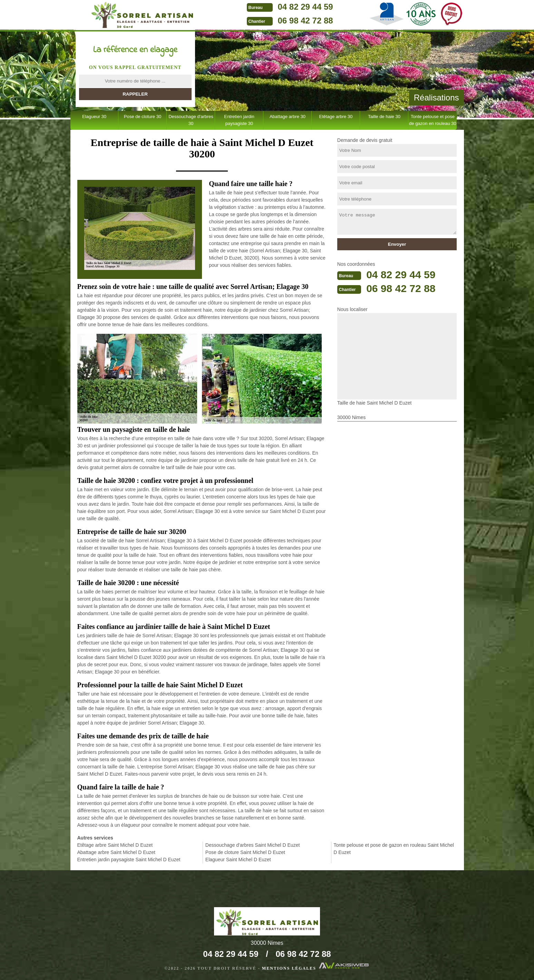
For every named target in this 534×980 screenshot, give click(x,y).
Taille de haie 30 (384, 117)
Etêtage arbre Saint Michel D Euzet (115, 845)
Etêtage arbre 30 (336, 117)
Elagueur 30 (94, 117)
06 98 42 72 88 (305, 21)
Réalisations (436, 98)
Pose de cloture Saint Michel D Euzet (245, 852)
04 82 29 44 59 (305, 7)
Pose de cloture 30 (143, 117)
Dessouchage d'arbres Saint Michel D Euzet (253, 845)
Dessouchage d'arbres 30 (191, 120)
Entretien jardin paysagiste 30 (239, 120)
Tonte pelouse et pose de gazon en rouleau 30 (433, 120)
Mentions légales (289, 968)
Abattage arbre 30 (288, 117)
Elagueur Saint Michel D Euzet (238, 860)
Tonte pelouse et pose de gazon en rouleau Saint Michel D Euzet (394, 849)
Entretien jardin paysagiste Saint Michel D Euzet (129, 860)
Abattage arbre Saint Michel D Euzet (116, 852)
